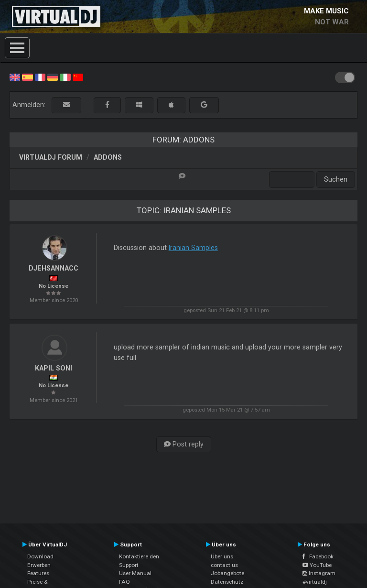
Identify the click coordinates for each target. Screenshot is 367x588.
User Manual (135, 573)
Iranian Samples (193, 248)
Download (40, 556)
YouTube (317, 565)
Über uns (222, 556)
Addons (108, 157)
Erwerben (39, 565)
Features (38, 573)
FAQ (124, 582)
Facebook (318, 556)
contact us (224, 565)
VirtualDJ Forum (51, 157)
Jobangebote (227, 573)
